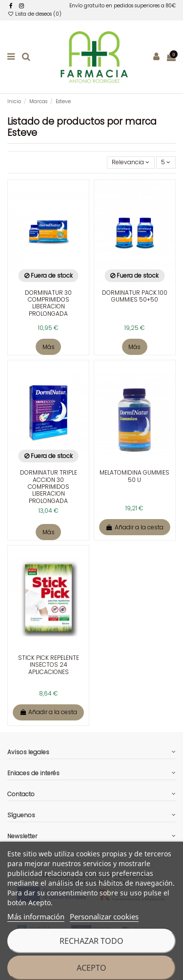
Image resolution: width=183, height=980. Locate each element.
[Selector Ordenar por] (131, 163)
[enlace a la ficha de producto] (48, 259)
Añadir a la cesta (135, 527)
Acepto (91, 968)
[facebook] (11, 6)
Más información (36, 916)
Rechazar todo (91, 941)
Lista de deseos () (34, 14)
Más (49, 347)
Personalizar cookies (104, 916)
